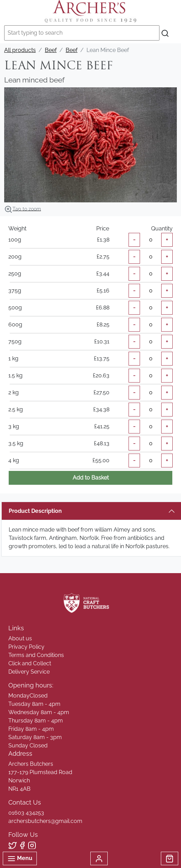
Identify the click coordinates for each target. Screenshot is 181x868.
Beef (51, 50)
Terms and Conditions (36, 655)
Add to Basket (91, 478)
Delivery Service (29, 672)
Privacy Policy (26, 647)
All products (20, 50)
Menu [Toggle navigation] (20, 859)
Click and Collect (30, 663)
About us (20, 638)
